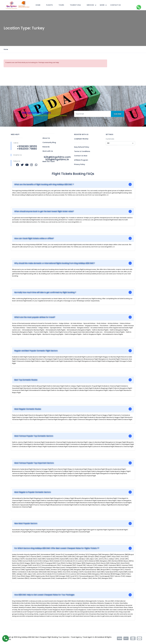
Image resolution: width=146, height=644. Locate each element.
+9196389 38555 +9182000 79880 (27, 148)
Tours (61, 5)
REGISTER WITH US (81, 134)
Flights (49, 5)
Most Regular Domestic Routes (28, 409)
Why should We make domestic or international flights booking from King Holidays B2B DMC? (55, 263)
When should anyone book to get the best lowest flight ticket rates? (44, 211)
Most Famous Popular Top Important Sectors (34, 463)
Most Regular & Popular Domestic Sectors (33, 492)
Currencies (110, 139)
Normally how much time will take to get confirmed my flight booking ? (45, 292)
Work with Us (48, 151)
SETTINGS (109, 134)
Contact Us (115, 5)
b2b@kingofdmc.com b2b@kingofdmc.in (57, 158)
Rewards (46, 147)
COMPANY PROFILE (81, 139)
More (103, 5)
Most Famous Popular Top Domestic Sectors (34, 436)
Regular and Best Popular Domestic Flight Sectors (36, 351)
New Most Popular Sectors (26, 523)
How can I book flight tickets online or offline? (34, 238)
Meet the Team (49, 161)
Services (91, 5)
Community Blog (49, 142)
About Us (46, 138)
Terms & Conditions (82, 151)
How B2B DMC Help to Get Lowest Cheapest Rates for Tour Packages (44, 595)
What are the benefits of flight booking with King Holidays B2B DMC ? (44, 184)
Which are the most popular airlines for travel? (35, 317)
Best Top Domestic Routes (26, 380)
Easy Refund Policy (82, 147)
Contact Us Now (81, 156)
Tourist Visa (75, 5)
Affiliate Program (81, 160)
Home (38, 5)
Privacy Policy (80, 164)
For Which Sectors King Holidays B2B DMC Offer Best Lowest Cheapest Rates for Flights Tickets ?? (57, 548)
